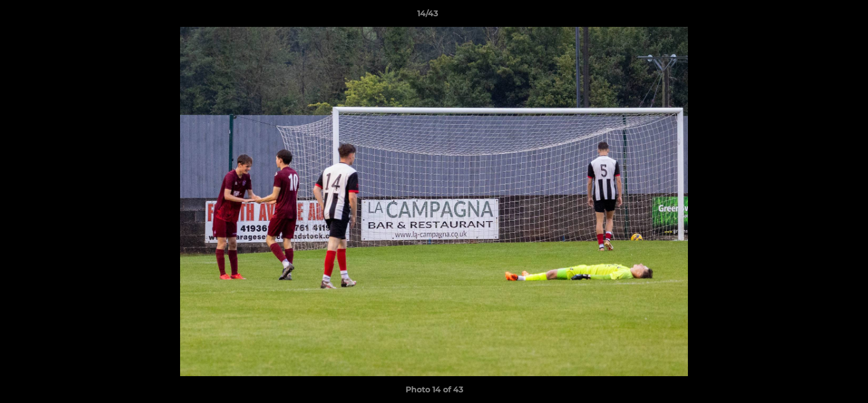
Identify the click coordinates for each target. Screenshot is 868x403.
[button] (821, 16)
